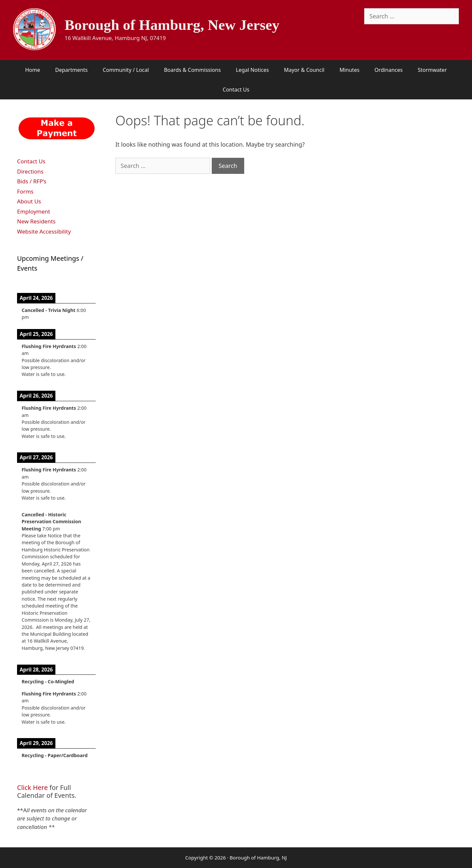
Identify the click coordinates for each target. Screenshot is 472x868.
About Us (29, 201)
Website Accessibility (44, 231)
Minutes (350, 70)
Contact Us (236, 90)
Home (33, 70)
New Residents (36, 221)
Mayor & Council (304, 70)
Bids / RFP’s (32, 181)
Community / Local (126, 70)
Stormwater (432, 70)
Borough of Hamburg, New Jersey (172, 25)
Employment (34, 211)
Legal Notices (253, 70)
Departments (71, 70)
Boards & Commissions (192, 70)
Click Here (32, 787)
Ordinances (389, 70)
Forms (25, 191)
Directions (30, 171)
